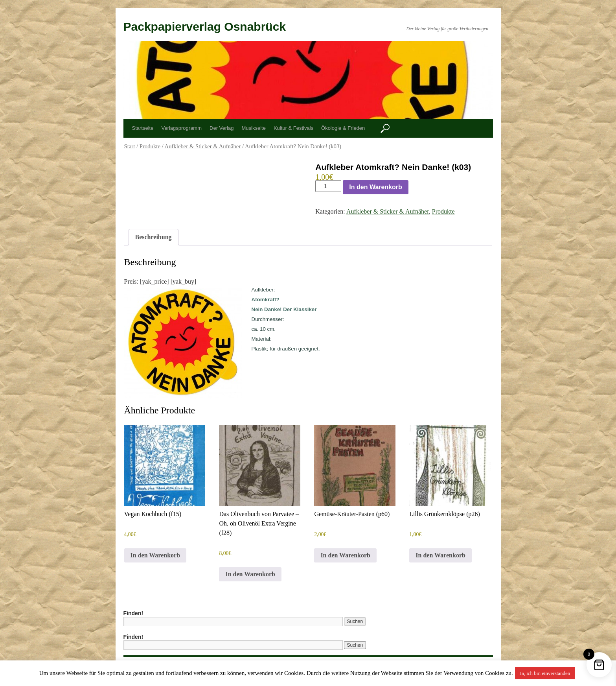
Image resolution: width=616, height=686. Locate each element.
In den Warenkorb (376, 187)
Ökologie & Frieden (343, 128)
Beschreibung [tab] (154, 237)
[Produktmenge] (328, 186)
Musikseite (253, 128)
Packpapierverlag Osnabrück (205, 27)
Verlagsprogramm (181, 128)
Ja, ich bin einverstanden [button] (545, 673)
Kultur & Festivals (293, 128)
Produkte (150, 146)
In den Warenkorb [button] (155, 555)
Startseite (143, 128)
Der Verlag (222, 128)
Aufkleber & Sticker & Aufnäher (203, 146)
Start (130, 146)
